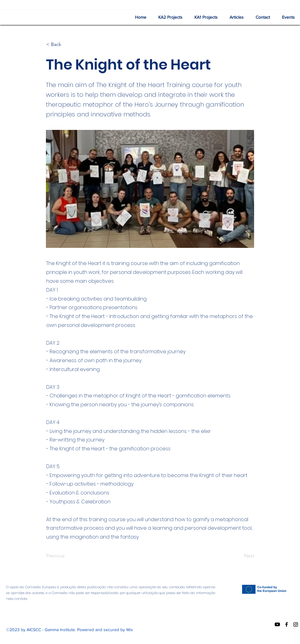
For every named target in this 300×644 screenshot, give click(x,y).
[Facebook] (287, 624)
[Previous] (66, 556)
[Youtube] (277, 624)
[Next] (239, 556)
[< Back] (66, 44)
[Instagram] (296, 624)
